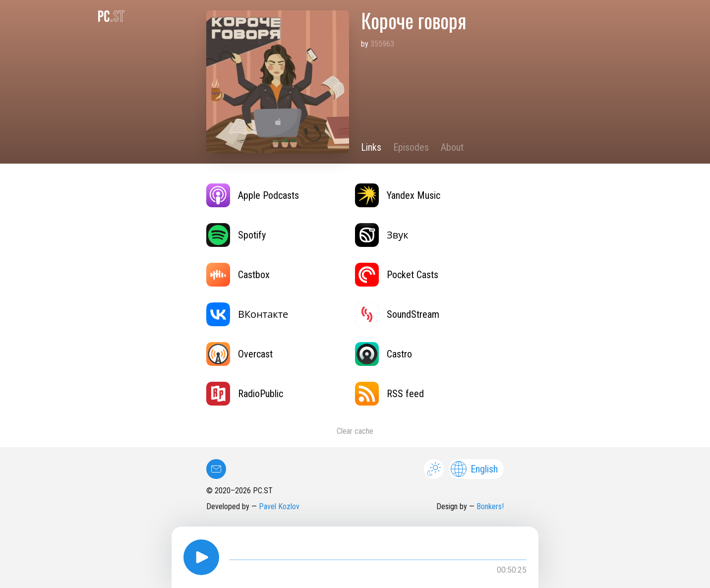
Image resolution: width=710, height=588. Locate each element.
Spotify (236, 235)
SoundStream (397, 314)
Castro (384, 354)
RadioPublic (245, 394)
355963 (382, 44)
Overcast (239, 354)
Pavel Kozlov (279, 506)
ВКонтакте (247, 314)
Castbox (238, 275)
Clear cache (355, 431)
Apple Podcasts (253, 195)
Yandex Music (398, 195)
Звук (382, 235)
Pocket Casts (397, 275)
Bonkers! (490, 506)
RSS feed (389, 394)
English (474, 469)
